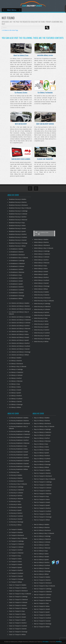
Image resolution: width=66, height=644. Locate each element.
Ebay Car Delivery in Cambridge (42, 429)
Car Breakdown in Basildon (16, 249)
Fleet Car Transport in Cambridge (43, 482)
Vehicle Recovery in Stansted (42, 336)
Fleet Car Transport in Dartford (42, 491)
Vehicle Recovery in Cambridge (42, 304)
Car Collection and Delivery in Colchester (20, 323)
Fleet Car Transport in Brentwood (43, 476)
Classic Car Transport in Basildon (18, 585)
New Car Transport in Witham (42, 627)
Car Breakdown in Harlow (16, 278)
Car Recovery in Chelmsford (16, 490)
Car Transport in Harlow (15, 559)
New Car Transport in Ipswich (42, 612)
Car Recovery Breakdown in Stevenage (19, 466)
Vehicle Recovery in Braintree (42, 295)
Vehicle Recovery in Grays (41, 318)
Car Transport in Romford (16, 570)
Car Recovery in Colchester (16, 493)
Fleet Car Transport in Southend (43, 511)
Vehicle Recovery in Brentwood (42, 298)
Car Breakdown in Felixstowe (17, 272)
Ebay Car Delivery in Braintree (42, 421)
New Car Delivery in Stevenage (42, 571)
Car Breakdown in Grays (15, 275)
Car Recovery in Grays (15, 501)
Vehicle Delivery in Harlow (41, 269)
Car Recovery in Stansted (16, 519)
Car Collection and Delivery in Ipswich (19, 340)
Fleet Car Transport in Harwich (42, 502)
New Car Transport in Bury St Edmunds (44, 586)
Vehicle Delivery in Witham (41, 289)
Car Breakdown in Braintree (16, 252)
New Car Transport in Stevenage (43, 624)
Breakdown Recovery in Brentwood (18, 205)
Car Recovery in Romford (16, 513)
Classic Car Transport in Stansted (18, 629)
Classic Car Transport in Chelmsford (18, 600)
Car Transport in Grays (15, 556)
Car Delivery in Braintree (15, 361)
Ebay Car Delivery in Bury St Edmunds (44, 426)
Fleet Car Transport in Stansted (42, 514)
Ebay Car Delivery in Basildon (42, 418)
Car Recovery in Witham (15, 525)
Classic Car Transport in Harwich (17, 617)
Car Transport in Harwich (16, 564)
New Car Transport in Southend (42, 618)
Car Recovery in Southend (16, 516)
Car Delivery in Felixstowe (16, 381)
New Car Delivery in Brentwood (42, 530)
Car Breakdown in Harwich (16, 281)
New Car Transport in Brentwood (43, 583)
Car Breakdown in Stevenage (17, 296)
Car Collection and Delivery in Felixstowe (20, 329)
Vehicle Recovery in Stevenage (42, 339)
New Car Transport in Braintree (42, 580)
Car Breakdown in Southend (16, 290)
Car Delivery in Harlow (15, 387)
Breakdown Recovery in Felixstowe (18, 220)
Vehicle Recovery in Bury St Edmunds (44, 301)
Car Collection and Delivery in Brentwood (20, 309)
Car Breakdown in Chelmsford (17, 264)
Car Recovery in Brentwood (16, 481)
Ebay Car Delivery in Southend (42, 459)
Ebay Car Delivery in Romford (42, 456)
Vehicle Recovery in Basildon (41, 292)
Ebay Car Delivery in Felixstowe (42, 441)
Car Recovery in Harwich (15, 507)
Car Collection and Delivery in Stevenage (20, 352)
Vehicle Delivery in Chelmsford (42, 254)
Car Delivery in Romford (15, 396)
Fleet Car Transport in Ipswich (42, 505)
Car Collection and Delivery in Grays (18, 332)
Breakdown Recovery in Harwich (17, 228)
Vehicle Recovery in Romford (42, 330)
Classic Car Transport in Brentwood (18, 591)
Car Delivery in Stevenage (16, 404)
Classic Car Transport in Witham (17, 635)
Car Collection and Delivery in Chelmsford (20, 320)
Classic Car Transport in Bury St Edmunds (20, 594)
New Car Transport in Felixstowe (43, 600)
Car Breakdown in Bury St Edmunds (18, 258)
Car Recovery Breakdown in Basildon (19, 418)
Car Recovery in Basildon (15, 475)
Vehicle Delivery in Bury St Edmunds (44, 248)
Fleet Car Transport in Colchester (43, 488)
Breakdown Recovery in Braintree (18, 202)
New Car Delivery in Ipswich (41, 560)
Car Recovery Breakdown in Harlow (18, 449)
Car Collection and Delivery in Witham (19, 355)
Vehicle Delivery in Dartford (41, 260)
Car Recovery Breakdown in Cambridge (19, 431)
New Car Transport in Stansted (42, 621)
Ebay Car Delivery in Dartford (42, 438)
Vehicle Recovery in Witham (41, 342)
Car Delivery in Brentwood (16, 364)
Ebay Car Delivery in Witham (41, 467)
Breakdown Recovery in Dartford (18, 217)
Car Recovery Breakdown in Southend (19, 461)
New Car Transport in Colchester (43, 595)
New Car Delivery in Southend (42, 565)
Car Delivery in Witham (15, 407)
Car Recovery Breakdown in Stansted (19, 464)
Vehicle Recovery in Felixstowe (42, 315)
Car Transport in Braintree (16, 532)
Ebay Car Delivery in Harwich (42, 450)
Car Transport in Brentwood (16, 535)
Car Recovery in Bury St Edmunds (18, 484)
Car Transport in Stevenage (16, 579)
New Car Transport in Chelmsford (43, 592)
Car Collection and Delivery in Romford (19, 343)
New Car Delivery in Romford (42, 562)
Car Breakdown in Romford (16, 287)
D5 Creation (46, 642)
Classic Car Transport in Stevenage (18, 632)
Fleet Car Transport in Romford (42, 508)
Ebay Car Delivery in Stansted (42, 461)
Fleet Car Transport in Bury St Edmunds (45, 479)
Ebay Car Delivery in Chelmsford (43, 432)
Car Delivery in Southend (16, 399)
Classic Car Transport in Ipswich (17, 620)
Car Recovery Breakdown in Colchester (19, 437)
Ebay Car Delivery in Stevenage (42, 464)
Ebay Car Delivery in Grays (41, 444)
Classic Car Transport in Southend (18, 626)
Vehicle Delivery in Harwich (41, 272)
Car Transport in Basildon (16, 529)
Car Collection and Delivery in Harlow (19, 334)
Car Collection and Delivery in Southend (19, 346)
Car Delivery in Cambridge (16, 369)
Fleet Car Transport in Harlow (42, 499)
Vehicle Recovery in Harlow (41, 321)
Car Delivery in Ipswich (15, 393)
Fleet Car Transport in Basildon (42, 470)
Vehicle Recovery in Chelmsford (42, 307)
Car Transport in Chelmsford (16, 544)
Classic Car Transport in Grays (17, 611)
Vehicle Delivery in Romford (41, 277)
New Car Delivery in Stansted (42, 568)
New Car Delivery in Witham (41, 574)
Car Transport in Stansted (16, 576)
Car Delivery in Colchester (16, 375)
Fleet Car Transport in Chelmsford (43, 485)
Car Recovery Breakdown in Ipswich (18, 455)
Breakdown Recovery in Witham (17, 246)
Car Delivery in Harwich (15, 390)
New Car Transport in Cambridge (43, 589)
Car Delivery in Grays (14, 384)
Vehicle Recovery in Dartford (42, 312)
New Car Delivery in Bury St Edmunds (44, 533)
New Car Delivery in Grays (41, 551)
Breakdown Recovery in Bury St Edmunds (20, 208)
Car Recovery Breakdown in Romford (19, 458)
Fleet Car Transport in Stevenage (43, 517)
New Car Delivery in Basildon (42, 525)
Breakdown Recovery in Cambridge (18, 211)
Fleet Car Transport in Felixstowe (43, 494)
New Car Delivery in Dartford (42, 545)
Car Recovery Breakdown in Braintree (19, 421)
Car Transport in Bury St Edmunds (18, 538)
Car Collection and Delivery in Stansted (19, 349)
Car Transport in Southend (16, 573)
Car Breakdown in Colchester (17, 266)
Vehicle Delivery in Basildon (41, 239)
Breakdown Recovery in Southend (18, 237)
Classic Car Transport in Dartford (18, 605)
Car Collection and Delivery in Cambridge (20, 317)
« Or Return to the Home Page (10, 30)
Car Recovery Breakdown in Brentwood (19, 424)
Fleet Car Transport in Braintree (42, 473)
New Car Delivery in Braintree (42, 527)
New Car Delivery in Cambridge (42, 536)
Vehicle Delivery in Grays (40, 266)
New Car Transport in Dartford (42, 597)
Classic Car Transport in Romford (18, 623)
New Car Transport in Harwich (42, 609)
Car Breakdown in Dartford (16, 269)
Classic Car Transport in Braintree (18, 588)
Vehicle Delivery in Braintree (41, 242)
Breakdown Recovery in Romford (18, 234)
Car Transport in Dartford (16, 550)
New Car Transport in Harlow (42, 606)
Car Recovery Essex (14, 472)
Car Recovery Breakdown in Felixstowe (19, 443)
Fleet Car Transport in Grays (41, 496)
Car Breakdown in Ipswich (16, 284)
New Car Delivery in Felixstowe (42, 548)
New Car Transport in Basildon (42, 577)
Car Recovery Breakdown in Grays (18, 446)
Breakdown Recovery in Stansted (18, 240)
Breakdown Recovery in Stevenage (18, 243)
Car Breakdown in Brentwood (17, 255)
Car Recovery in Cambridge (16, 487)
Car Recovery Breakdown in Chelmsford (19, 434)
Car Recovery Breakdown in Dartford (19, 440)
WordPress (59, 642)
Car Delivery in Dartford (15, 378)
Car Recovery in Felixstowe (16, 499)
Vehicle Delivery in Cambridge (42, 251)
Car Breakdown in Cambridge (17, 261)
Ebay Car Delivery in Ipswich (41, 453)
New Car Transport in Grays (41, 603)
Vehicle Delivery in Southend (42, 280)
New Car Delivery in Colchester (42, 542)
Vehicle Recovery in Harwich (41, 324)
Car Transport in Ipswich (15, 567)
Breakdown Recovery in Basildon (18, 199)
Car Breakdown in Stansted (16, 293)
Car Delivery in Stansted (15, 402)
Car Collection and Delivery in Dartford (19, 326)
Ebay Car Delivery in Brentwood (42, 424)
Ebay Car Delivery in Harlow (41, 447)
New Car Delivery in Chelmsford (42, 539)
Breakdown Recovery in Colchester (18, 214)
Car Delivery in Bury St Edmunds (18, 367)
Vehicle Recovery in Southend (42, 333)
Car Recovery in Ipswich (15, 510)
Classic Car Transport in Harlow (17, 614)
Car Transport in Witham (15, 582)
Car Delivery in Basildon (15, 358)
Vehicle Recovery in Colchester (42, 309)
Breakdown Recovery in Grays (17, 223)
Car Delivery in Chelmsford (16, 372)
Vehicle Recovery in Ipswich (41, 327)
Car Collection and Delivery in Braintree (19, 306)
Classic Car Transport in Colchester (18, 602)
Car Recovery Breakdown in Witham (18, 469)
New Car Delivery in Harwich (41, 557)
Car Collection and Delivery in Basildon (19, 303)
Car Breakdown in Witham (16, 299)
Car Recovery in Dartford (16, 496)
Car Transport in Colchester (16, 547)
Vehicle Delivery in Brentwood (42, 245)
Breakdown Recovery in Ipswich (17, 231)
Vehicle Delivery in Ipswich (41, 274)
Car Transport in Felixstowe (16, 553)
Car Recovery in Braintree (16, 478)
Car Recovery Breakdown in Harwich (19, 452)
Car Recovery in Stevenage (16, 522)
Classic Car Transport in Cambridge (18, 597)
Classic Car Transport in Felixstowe (18, 608)
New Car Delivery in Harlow (41, 554)
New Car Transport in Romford (42, 615)
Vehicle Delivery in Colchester (42, 257)
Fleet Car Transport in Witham (42, 520)
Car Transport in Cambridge (16, 541)
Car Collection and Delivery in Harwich (19, 337)
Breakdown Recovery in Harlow (17, 226)
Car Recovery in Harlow (15, 504)
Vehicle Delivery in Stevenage (42, 286)
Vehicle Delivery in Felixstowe (42, 263)
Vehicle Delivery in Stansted (41, 283)
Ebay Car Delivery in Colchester (42, 435)
